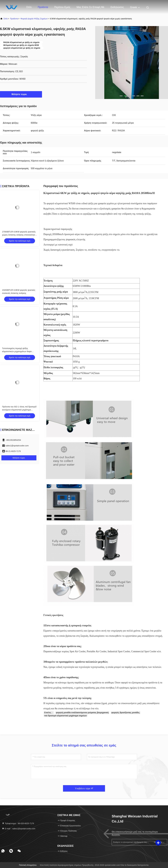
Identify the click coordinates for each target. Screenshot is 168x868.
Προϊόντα (43, 7)
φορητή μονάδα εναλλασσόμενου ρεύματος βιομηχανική (82, 713)
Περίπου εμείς (62, 7)
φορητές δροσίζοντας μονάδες (126, 713)
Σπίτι (29, 7)
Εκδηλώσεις (117, 7)
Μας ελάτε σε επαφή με (91, 7)
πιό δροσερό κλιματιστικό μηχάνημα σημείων (66, 716)
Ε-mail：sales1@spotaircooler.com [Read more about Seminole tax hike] (19, 829)
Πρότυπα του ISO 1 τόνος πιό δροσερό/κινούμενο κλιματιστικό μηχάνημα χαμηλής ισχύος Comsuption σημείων (19, 410)
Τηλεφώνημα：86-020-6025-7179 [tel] (18, 823)
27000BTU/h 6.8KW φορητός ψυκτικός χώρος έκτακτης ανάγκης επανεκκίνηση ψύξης (19, 235)
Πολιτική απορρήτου (28, 865)
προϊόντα (14, 19)
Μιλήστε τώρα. (21, 94)
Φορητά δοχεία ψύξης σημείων (34, 19)
